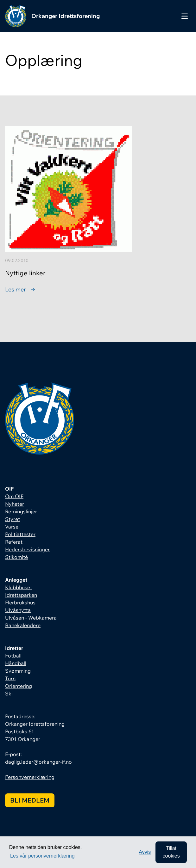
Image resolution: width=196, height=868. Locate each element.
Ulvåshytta (18, 610)
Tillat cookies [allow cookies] (171, 852)
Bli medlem (30, 800)
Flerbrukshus (20, 602)
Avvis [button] (145, 852)
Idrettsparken (21, 595)
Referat (14, 542)
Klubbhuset (19, 587)
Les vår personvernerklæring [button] (42, 856)
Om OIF (14, 496)
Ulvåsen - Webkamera (31, 618)
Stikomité (16, 557)
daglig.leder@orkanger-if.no (38, 762)
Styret (13, 519)
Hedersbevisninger (27, 549)
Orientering (19, 686)
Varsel (12, 527)
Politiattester (20, 534)
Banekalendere (23, 625)
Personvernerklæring (30, 777)
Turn (10, 678)
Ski (9, 694)
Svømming (18, 671)
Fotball (13, 656)
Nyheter (15, 504)
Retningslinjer (21, 511)
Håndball (16, 663)
